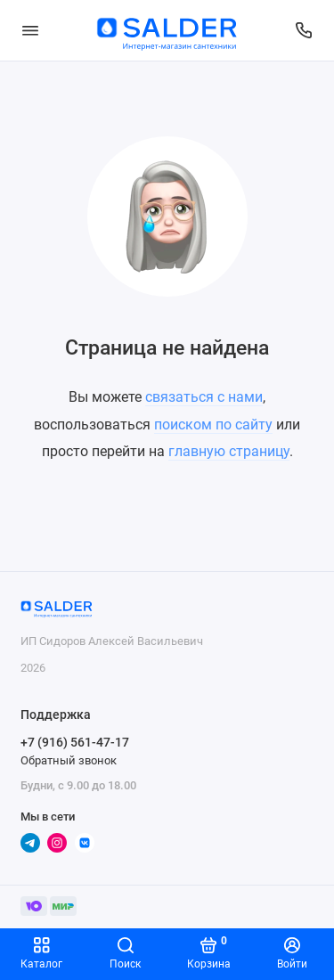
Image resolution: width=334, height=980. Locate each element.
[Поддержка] (305, 30)
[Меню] (30, 30)
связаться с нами (204, 397)
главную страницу (229, 451)
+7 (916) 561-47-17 (75, 742)
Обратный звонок (69, 760)
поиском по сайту (213, 425)
